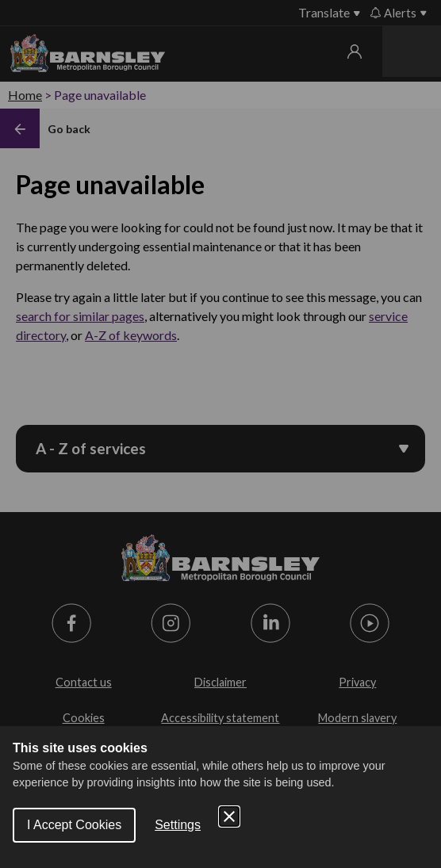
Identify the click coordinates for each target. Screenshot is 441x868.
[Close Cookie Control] (229, 816)
